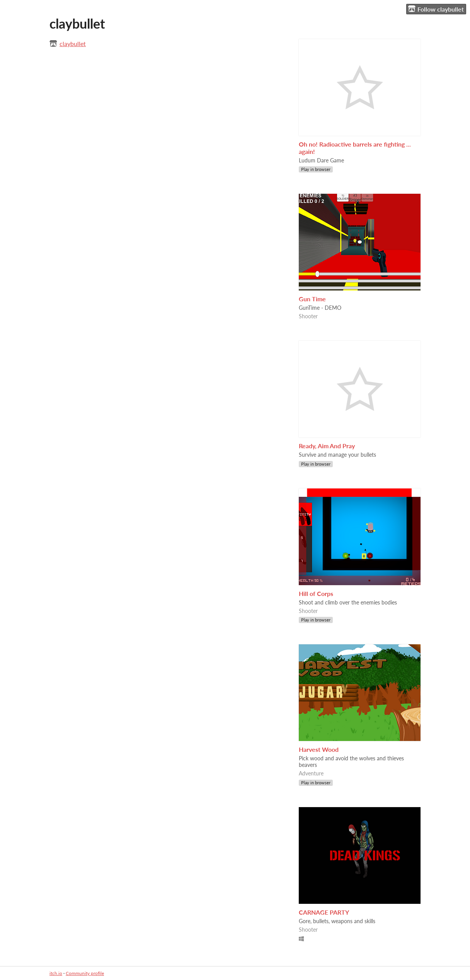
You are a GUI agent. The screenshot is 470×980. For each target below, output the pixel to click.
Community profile (85, 973)
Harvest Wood (319, 749)
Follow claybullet (436, 9)
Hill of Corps (316, 593)
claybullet (73, 44)
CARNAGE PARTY (324, 912)
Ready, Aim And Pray (327, 446)
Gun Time (312, 299)
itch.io (56, 973)
